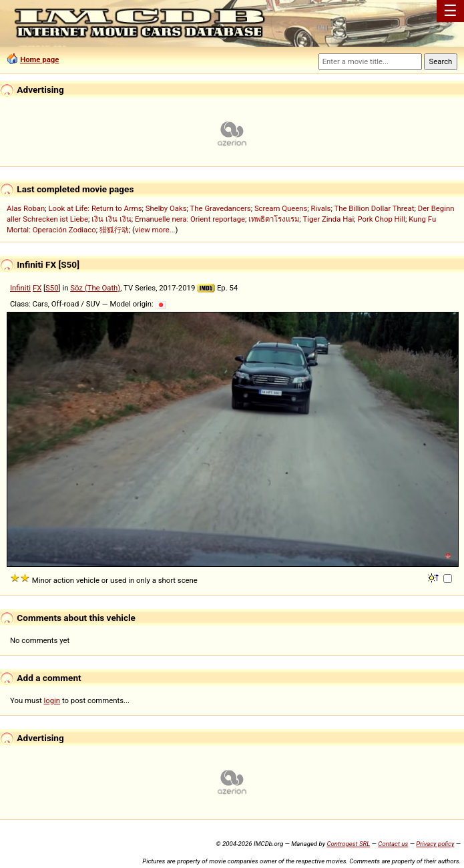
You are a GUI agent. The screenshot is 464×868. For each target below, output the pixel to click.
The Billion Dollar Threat (374, 208)
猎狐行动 (114, 230)
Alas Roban (26, 208)
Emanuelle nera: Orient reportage (190, 219)
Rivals (321, 208)
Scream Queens (281, 208)
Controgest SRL (348, 844)
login (52, 700)
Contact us (393, 844)
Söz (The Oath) (95, 288)
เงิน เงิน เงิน (111, 219)
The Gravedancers (221, 208)
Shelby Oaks (166, 208)
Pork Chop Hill (381, 219)
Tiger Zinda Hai (329, 219)
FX (37, 288)
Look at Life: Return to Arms (95, 208)
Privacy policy (435, 844)
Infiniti (20, 288)
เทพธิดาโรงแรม (274, 219)
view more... (155, 230)
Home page (39, 59)
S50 (52, 288)
